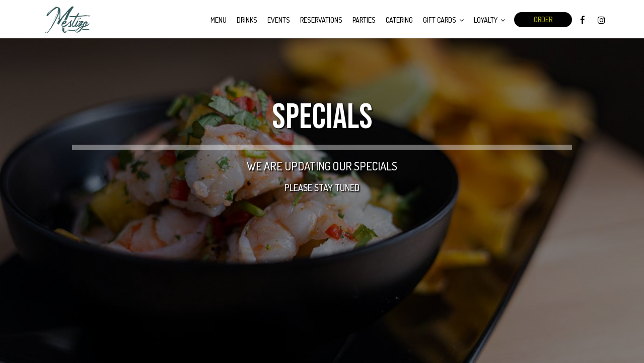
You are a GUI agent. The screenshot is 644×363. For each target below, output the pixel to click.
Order (543, 19)
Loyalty (489, 20)
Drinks (247, 20)
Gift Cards (443, 20)
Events (279, 20)
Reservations (321, 20)
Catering (399, 20)
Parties (364, 20)
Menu (219, 20)
